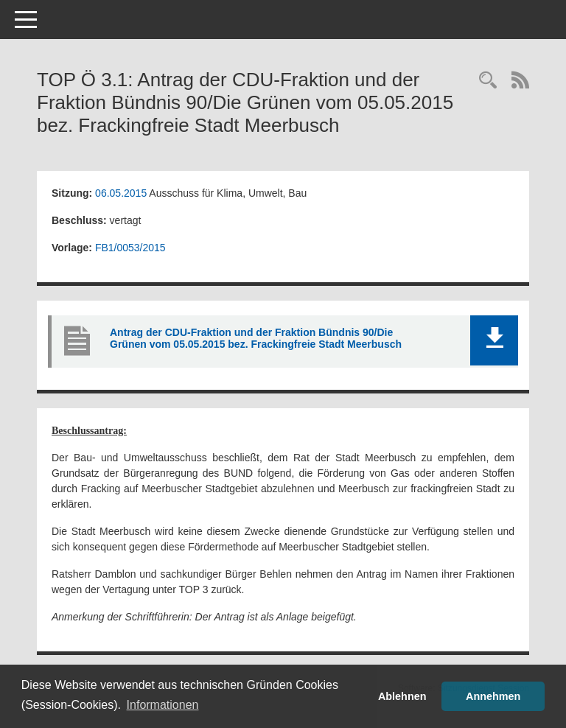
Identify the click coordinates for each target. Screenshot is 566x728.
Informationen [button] (163, 705)
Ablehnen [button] (402, 696)
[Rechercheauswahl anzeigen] (488, 81)
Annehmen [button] (493, 696)
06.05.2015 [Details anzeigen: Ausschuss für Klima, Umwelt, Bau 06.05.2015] (121, 193)
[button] (494, 340)
